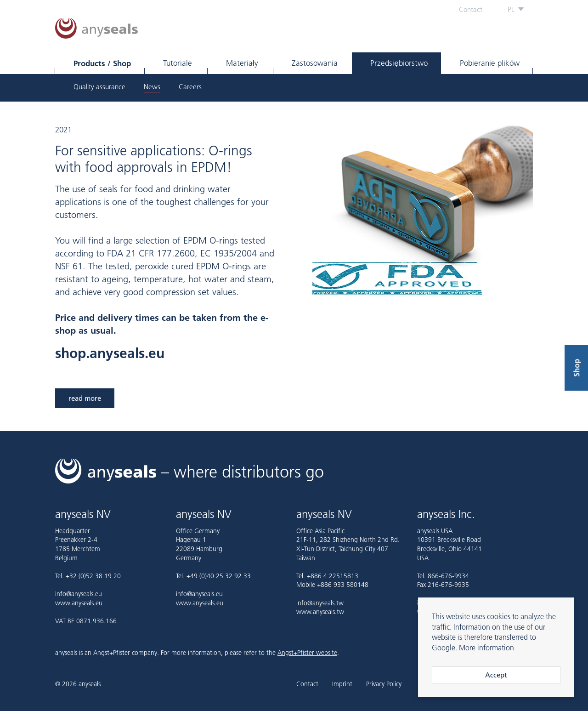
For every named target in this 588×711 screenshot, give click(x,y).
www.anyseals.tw (320, 612)
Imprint (342, 684)
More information (486, 648)
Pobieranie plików (490, 63)
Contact (471, 9)
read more (85, 398)
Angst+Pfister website (307, 653)
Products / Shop (102, 63)
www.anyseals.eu (79, 603)
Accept (496, 675)
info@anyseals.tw (320, 603)
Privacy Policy (384, 684)
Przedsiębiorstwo (399, 63)
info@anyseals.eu (79, 594)
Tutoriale (178, 63)
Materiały (242, 63)
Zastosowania (315, 63)
